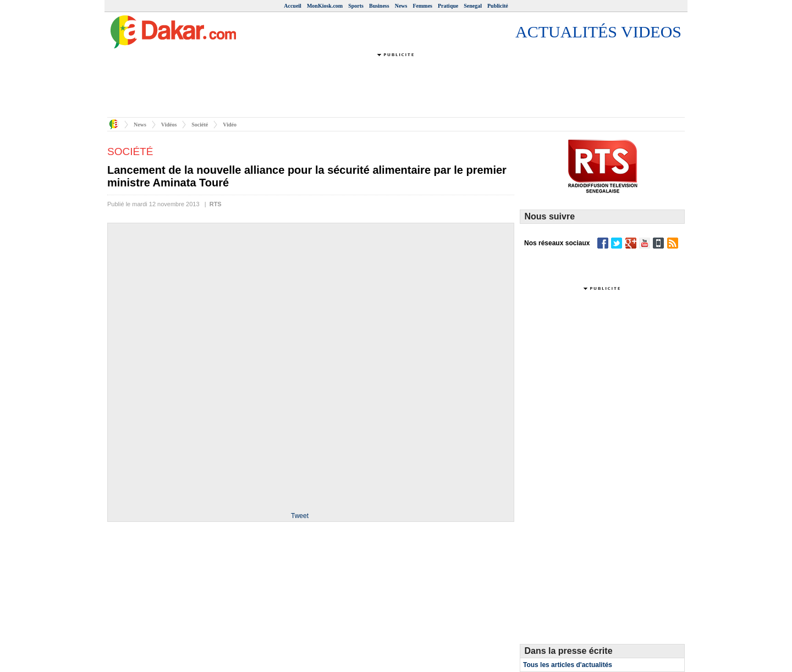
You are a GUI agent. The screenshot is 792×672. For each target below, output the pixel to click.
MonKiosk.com (325, 6)
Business (379, 6)
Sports (356, 6)
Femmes (422, 6)
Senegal (473, 6)
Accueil (293, 6)
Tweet (300, 516)
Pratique (448, 6)
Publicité (498, 6)
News (401, 6)
